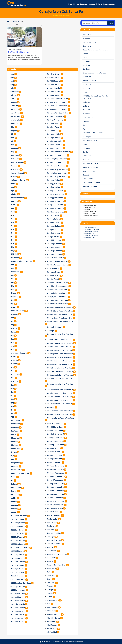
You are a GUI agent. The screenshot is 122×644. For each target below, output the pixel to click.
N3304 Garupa (89, 117)
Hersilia (14, 364)
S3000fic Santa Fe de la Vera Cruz (59, 350)
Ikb (13, 388)
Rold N (14, 498)
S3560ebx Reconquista (55, 491)
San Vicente (51, 558)
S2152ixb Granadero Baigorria (58, 152)
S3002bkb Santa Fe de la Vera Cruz (60, 378)
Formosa (86, 88)
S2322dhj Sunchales (54, 244)
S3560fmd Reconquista (56, 501)
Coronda (15, 201)
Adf (13, 77)
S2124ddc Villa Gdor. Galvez (57, 99)
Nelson (14, 452)
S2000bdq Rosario (18, 523)
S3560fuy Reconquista (55, 505)
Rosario (14, 509)
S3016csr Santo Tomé (55, 441)
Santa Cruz (87, 156)
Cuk (13, 208)
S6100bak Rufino (53, 512)
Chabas (14, 194)
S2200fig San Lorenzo (55, 191)
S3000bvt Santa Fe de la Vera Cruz (60, 311)
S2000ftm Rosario (18, 562)
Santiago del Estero (90, 163)
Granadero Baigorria (19, 353)
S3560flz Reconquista (55, 498)
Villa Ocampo (52, 628)
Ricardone (15, 494)
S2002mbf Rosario (18, 611)
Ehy (13, 251)
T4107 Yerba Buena (90, 167)
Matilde (14, 442)
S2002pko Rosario (18, 618)
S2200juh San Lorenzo (55, 208)
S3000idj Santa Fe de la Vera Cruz (59, 368)
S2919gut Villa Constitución (57, 300)
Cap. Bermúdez (17, 162)
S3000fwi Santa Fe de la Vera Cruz (60, 364)
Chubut (86, 58)
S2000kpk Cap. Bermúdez (21, 583)
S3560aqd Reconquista (55, 466)
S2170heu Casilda (54, 187)
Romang (15, 505)
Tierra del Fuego (89, 171)
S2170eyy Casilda (53, 184)
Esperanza (15, 272)
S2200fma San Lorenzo (56, 194)
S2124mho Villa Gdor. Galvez (58, 113)
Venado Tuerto (52, 600)
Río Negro (87, 137)
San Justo (50, 547)
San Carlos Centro (54, 515)
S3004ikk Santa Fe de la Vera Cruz (60, 393)
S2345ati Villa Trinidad (55, 258)
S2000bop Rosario (18, 526)
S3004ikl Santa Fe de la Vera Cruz (59, 397)
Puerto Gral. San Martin (20, 473)
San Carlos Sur (52, 519)
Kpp (13, 417)
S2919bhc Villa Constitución (57, 283)
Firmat (14, 293)
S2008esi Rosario (53, 88)
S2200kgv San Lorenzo (55, 212)
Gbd (13, 343)
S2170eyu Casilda (53, 180)
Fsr (12, 318)
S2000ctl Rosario (18, 537)
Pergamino (16, 463)
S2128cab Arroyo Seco (55, 116)
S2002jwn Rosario (18, 608)
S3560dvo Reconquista (55, 476)
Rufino (14, 512)
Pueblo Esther (17, 470)
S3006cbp (50, 407)
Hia (13, 367)
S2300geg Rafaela (54, 222)
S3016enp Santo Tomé (55, 445)
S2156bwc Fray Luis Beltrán (57, 169)
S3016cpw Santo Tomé (55, 438)
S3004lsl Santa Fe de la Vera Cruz (59, 404)
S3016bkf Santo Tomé (55, 427)
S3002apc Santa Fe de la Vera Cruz (60, 375)
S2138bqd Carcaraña (55, 145)
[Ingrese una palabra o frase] (95, 23)
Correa (14, 205)
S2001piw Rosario (18, 593)
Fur (13, 335)
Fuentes (14, 328)
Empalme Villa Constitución (22, 261)
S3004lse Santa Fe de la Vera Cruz (60, 400)
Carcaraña (15, 169)
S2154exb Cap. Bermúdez (56, 162)
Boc (13, 145)
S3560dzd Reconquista (55, 487)
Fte (13, 321)
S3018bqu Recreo (53, 448)
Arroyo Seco (16, 116)
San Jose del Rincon (54, 544)
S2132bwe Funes (53, 127)
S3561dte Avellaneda (55, 508)
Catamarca (87, 46)
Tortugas (50, 590)
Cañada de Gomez (18, 180)
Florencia (15, 296)
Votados (92, 4)
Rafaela (14, 484)
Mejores (99, 4)
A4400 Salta (88, 35)
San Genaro (51, 526)
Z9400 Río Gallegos (90, 186)
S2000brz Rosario (18, 530)
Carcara (14, 166)
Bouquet (15, 148)
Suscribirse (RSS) (90, 237)
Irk (12, 395)
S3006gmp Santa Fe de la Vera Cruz (60, 418)
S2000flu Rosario (18, 558)
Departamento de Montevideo (95, 73)
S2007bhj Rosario (53, 81)
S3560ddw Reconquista (56, 473)
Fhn (13, 289)
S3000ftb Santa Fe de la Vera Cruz (60, 361)
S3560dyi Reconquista (55, 480)
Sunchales (51, 583)
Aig (13, 85)
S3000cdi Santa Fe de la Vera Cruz (60, 318)
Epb (13, 268)
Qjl (12, 480)
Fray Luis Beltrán (18, 311)
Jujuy (85, 92)
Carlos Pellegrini (18, 173)
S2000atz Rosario (18, 519)
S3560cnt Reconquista (55, 469)
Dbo (13, 219)
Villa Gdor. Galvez (53, 618)
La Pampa (87, 102)
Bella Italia (15, 123)
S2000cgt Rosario (18, 533)
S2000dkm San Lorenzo (20, 548)
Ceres (13, 184)
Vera (49, 604)
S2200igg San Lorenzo (55, 198)
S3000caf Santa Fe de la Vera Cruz (60, 314)
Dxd (13, 243)
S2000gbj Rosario (18, 569)
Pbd (13, 459)
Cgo (13, 191)
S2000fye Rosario (18, 565)
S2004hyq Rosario (54, 74)
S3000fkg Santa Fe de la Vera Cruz (60, 354)
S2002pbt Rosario (18, 615)
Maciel (14, 434)
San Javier (51, 529)
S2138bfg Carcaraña (54, 141)
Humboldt (15, 374)
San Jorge (50, 537)
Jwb (13, 413)
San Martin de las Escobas (57, 554)
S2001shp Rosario (18, 601)
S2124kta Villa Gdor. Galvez (57, 109)
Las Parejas (16, 424)
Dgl (13, 226)
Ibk (13, 385)
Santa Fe (16, 21)
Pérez (13, 477)
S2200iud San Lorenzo (55, 201)
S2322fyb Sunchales (54, 254)
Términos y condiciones (92, 235)
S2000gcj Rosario (18, 572)
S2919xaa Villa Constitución (57, 304)
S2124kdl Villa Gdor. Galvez (57, 106)
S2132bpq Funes (53, 123)
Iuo (13, 399)
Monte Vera (16, 449)
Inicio (70, 4)
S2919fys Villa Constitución (57, 290)
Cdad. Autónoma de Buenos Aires (96, 50)
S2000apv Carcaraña (19, 516)
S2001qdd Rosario (18, 597)
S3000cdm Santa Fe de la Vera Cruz (60, 321)
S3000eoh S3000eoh (54, 327)
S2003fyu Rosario (18, 622)
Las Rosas (15, 427)
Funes (14, 332)
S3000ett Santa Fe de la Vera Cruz (60, 340)
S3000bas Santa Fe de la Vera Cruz (60, 307)
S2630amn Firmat (54, 272)
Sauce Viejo (51, 575)
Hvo (13, 378)
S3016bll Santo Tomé (55, 430)
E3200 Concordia (89, 81)
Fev (13, 282)
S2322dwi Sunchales (55, 247)
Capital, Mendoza (90, 42)
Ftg (13, 325)
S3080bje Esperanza (54, 459)
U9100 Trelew (88, 179)
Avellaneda (16, 120)
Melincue (15, 445)
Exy (13, 275)
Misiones (86, 114)
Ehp (13, 247)
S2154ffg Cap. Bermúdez (56, 166)
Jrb (12, 410)
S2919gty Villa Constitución (57, 297)
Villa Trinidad (52, 632)
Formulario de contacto (92, 229)
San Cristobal (52, 522)
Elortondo (15, 258)
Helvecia (15, 360)
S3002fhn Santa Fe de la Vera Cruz (60, 390)
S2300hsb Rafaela (54, 233)
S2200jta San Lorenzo (55, 205)
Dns (13, 236)
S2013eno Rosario (54, 95)
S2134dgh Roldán (53, 138)
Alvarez (14, 95)
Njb (13, 456)
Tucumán (87, 175)
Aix (12, 88)
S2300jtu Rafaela (53, 237)
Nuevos (76, 4)
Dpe (13, 240)
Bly (12, 141)
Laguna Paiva (16, 420)
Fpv (13, 304)
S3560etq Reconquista (55, 494)
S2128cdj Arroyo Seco (55, 120)
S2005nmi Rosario (54, 77)
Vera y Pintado (52, 607)
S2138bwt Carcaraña (55, 148)
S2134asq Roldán (53, 134)
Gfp (13, 346)
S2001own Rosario (18, 590)
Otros (85, 125)
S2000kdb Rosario (18, 579)
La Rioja (86, 106)
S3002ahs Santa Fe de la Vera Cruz (60, 371)
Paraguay (87, 129)
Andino (14, 102)
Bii (12, 134)
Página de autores (90, 227)
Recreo (14, 491)
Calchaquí (15, 159)
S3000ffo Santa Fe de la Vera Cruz (60, 347)
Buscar (111, 23)
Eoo (13, 265)
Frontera (15, 314)
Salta (85, 144)
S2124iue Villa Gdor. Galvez (57, 102)
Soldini (49, 579)
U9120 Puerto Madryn (91, 183)
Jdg (13, 403)
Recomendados (109, 4)
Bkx (13, 138)
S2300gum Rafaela (54, 226)
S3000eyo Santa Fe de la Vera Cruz (60, 343)
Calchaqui (15, 155)
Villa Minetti (51, 621)
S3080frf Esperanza (54, 462)
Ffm (13, 286)
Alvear (14, 99)
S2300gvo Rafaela (54, 230)
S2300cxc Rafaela (53, 219)
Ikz (12, 392)
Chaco (85, 54)
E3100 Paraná (88, 77)
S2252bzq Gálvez (53, 215)
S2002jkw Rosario (18, 604)
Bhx (13, 127)
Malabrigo (15, 438)
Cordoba (86, 61)
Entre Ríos (87, 84)
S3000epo (51, 331)
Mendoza (87, 110)
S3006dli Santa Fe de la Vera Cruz (59, 414)
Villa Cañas (51, 611)
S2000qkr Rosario (18, 586)
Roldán (14, 502)
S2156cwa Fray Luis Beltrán (57, 176)
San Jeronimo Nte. (54, 533)
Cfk (13, 187)
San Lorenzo (51, 551)
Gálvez (14, 357)
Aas (13, 74)
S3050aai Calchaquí (54, 452)
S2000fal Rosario (18, 551)
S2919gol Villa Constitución (57, 293)
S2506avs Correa (53, 268)
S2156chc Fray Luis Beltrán (57, 173)
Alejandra (15, 92)
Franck (14, 307)
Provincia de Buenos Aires (93, 133)
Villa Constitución (53, 614)
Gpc (13, 350)
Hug (13, 371)
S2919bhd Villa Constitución (57, 286)
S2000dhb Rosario (18, 544)
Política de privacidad (91, 231)
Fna (13, 300)
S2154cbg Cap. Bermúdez (57, 155)
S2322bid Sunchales (54, 240)
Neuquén (87, 121)
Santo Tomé (51, 568)
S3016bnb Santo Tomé (55, 434)
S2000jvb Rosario (18, 576)
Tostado (50, 593)
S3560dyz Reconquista (55, 484)
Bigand (14, 131)
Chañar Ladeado (18, 198)
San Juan (86, 148)
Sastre (49, 572)
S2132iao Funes (53, 131)
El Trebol (15, 254)
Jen (13, 406)
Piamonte (15, 466)
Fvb (13, 339)
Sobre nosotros (89, 233)
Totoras (50, 597)
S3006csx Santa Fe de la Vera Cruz (60, 411)
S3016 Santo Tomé (90, 140)
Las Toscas (15, 431)
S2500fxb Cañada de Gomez (57, 265)
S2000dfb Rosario (18, 541)
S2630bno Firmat (53, 275)
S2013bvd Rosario (54, 92)
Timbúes (50, 586)
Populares (84, 4)
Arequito (15, 106)
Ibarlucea (15, 381)
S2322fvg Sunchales (54, 251)
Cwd (13, 212)
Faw (13, 279)
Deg (13, 222)
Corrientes (87, 65)
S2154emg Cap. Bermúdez (57, 159)
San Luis (86, 152)
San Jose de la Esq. (54, 540)
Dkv (13, 233)
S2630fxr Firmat (53, 279)
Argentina (15, 109)
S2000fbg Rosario (18, 555)
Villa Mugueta (52, 625)
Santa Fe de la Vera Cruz (56, 565)
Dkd (13, 229)
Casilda (14, 176)
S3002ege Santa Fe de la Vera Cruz (60, 384)
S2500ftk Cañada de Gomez (57, 261)
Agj (13, 81)
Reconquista (16, 487)
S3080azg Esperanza (55, 455)
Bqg (13, 152)
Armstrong (15, 113)
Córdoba (86, 69)
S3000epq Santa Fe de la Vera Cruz (60, 334)
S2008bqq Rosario (54, 85)
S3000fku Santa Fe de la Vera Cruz (60, 357)
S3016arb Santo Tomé (55, 423)
